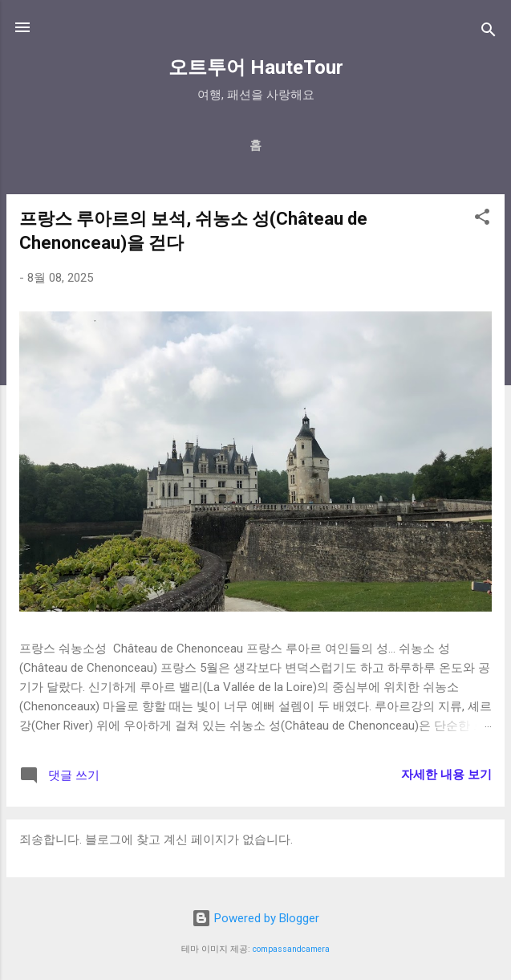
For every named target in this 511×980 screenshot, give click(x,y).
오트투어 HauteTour (256, 67)
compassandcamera (291, 949)
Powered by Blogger (255, 918)
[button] (482, 220)
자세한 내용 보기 (446, 775)
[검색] (489, 33)
